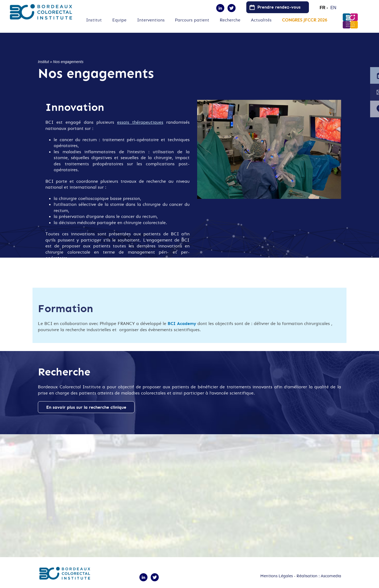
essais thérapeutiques (140, 122)
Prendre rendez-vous (279, 7)
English (335, 5)
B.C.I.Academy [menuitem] (350, 21)
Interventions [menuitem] (151, 20)
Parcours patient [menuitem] (192, 20)
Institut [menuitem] (94, 20)
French (324, 5)
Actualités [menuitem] (261, 20)
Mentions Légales (277, 576)
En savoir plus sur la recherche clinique (86, 407)
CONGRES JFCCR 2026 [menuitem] (305, 20)
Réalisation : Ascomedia (319, 576)
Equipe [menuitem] (119, 20)
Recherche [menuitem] (230, 20)
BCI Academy (182, 323)
